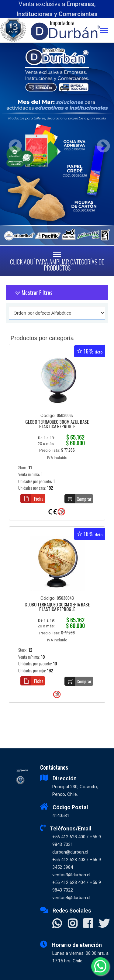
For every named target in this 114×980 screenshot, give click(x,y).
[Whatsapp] (100, 966)
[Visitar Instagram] (73, 924)
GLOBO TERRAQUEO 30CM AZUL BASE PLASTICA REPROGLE (57, 424)
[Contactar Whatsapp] (57, 924)
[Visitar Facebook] (88, 924)
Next (101, 144)
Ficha (32, 499)
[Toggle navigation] (107, 31)
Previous (13, 144)
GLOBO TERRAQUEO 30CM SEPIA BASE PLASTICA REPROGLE (57, 607)
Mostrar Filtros (34, 292)
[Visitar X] (104, 924)
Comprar (78, 499)
